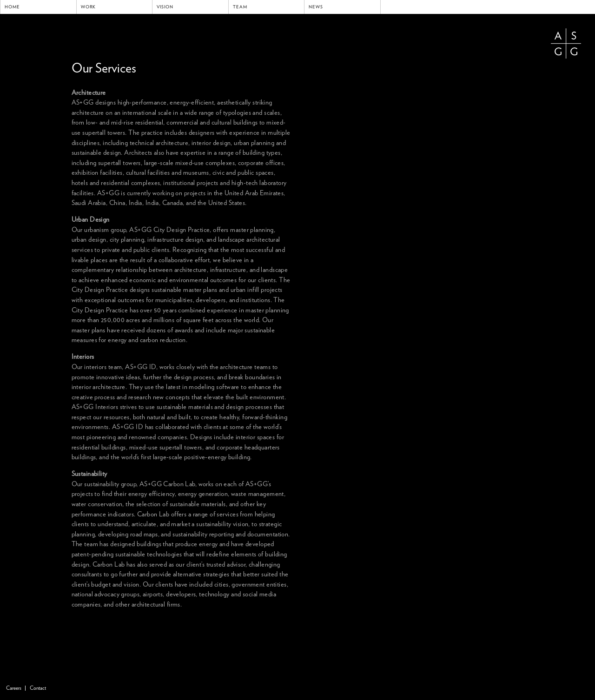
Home (12, 7)
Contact (38, 688)
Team (240, 7)
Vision (165, 7)
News (316, 7)
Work (89, 7)
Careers (14, 688)
